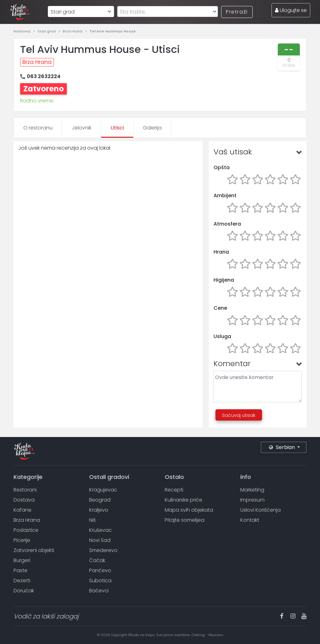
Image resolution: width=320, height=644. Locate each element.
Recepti (174, 490)
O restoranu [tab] (38, 128)
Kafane (23, 510)
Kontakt (250, 520)
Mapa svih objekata (189, 510)
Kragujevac (103, 490)
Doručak (24, 591)
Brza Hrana (73, 31)
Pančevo (100, 570)
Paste (20, 570)
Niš (92, 520)
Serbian (283, 447)
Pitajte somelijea (185, 520)
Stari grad (47, 31)
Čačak (97, 560)
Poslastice (26, 530)
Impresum (252, 500)
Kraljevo (99, 510)
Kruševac (100, 530)
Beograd (100, 500)
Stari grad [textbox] (63, 12)
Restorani (25, 490)
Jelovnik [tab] (82, 128)
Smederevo (103, 550)
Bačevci (99, 591)
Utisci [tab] (117, 128)
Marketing (252, 490)
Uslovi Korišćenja (260, 510)
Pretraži (237, 12)
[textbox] (168, 12)
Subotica (100, 581)
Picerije (22, 540)
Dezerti (22, 581)
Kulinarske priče (183, 500)
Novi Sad (100, 540)
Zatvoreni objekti (34, 550)
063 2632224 (44, 76)
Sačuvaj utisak (239, 415)
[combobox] (81, 11)
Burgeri (22, 560)
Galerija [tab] (152, 128)
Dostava (24, 500)
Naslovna (23, 31)
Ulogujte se (291, 10)
